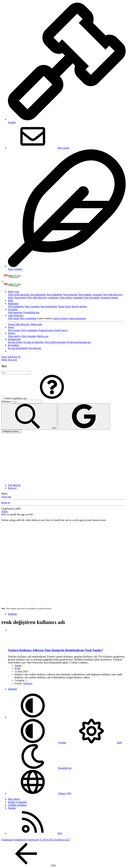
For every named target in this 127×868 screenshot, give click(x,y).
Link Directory (16, 315)
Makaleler (13, 303)
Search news (61, 330)
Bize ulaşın (39, 148)
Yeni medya (21, 298)
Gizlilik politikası (17, 805)
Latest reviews (60, 318)
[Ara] (15, 360)
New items (14, 318)
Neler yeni (13, 292)
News (11, 327)
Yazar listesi (64, 306)
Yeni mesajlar (70, 295)
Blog (11, 300)
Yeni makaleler (54, 295)
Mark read (36, 324)
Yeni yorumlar (32, 306)
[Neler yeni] (7, 360)
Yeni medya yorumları (71, 298)
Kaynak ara (35, 348)
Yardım (12, 808)
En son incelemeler (18, 348)
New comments (28, 318)
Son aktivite (14, 485)
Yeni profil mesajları (19, 295)
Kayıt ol (12, 488)
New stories (14, 330)
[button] (52, 398)
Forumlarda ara (31, 312)
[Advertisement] (63, 458)
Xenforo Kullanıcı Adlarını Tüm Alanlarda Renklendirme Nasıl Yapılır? (55, 650)
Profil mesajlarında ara (79, 342)
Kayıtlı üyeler (15, 342)
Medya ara (43, 336)
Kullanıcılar (14, 339)
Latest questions (77, 318)
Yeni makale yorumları (90, 295)
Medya (12, 333)
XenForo (28, 683)
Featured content (109, 298)
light (94, 743)
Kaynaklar (13, 345)
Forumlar (13, 309)
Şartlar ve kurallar (18, 802)
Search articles (79, 306)
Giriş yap (6, 497)
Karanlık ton (40, 768)
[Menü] (3, 281)
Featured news (46, 330)
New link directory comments (43, 298)
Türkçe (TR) (40, 793)
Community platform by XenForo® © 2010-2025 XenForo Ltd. (36, 840)
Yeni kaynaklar (92, 298)
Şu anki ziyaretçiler (33, 342)
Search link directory (19, 324)
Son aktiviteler (38, 295)
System (37, 743)
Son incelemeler (49, 306)
